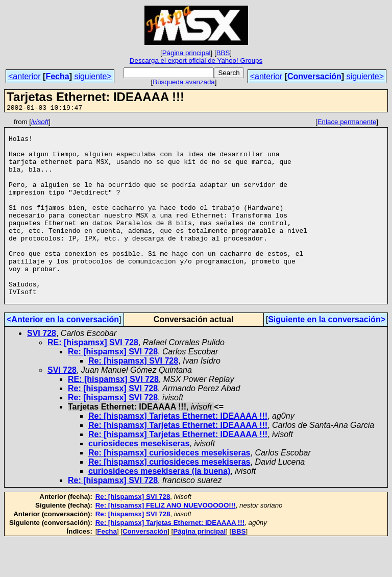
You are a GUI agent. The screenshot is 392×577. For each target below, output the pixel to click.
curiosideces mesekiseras (139, 480)
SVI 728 (42, 370)
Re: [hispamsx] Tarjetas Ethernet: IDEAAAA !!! (178, 453)
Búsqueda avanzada (184, 82)
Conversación (314, 76)
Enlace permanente (347, 123)
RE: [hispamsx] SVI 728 (93, 379)
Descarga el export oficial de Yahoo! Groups (196, 61)
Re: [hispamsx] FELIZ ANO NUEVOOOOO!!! (166, 542)
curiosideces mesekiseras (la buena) (159, 508)
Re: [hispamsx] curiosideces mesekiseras (169, 489)
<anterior (24, 76)
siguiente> (93, 76)
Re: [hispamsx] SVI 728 (113, 388)
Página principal (187, 53)
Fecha (57, 76)
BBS (223, 53)
